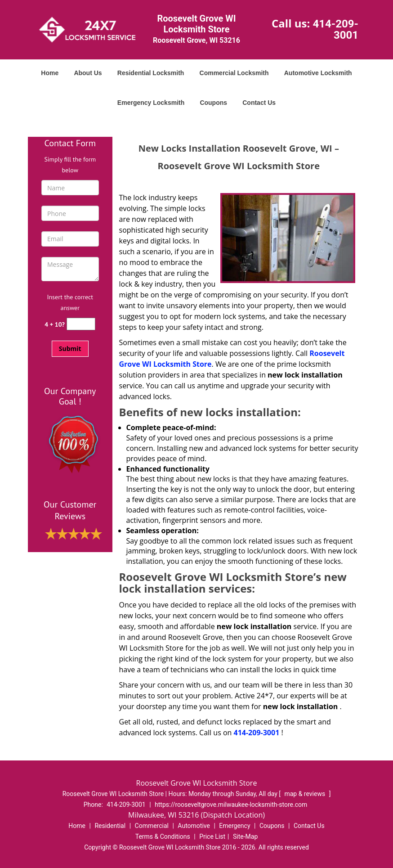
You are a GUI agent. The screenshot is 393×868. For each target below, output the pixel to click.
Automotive (194, 826)
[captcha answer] (81, 324)
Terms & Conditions (163, 837)
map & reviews (305, 794)
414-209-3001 (335, 29)
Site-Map (245, 837)
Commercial (152, 826)
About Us (88, 73)
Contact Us (259, 103)
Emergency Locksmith (151, 103)
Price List (212, 837)
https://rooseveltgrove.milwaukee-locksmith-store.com (231, 805)
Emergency (234, 826)
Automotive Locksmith (318, 73)
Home (50, 73)
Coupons (213, 103)
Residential (110, 826)
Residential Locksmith (151, 73)
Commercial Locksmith (234, 73)
